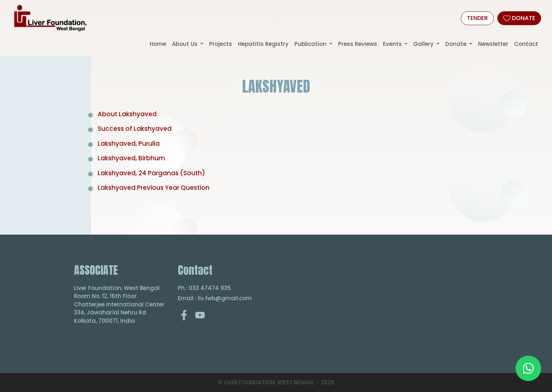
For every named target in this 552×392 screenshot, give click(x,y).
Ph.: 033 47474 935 (204, 288)
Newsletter (493, 44)
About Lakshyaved (127, 114)
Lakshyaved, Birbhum (131, 158)
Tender (477, 18)
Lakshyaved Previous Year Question (154, 188)
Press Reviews (358, 44)
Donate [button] (457, 44)
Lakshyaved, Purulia (129, 144)
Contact (526, 44)
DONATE (519, 18)
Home (158, 44)
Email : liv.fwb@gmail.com (215, 298)
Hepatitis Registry (263, 44)
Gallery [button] (424, 44)
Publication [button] (311, 44)
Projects (221, 44)
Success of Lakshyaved (135, 129)
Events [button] (393, 44)
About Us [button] (185, 44)
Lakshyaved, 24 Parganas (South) (151, 173)
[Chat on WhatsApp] (528, 368)
